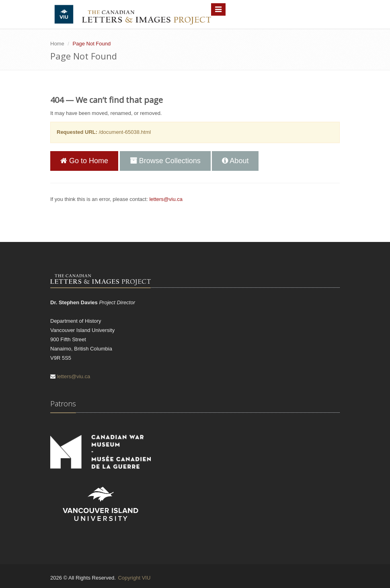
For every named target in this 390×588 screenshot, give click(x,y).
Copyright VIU (134, 578)
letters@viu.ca (166, 199)
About (235, 161)
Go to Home (84, 161)
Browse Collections (165, 161)
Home (57, 44)
